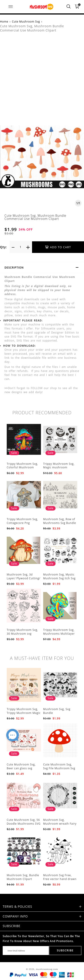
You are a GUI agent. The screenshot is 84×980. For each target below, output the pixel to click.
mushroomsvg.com (47, 969)
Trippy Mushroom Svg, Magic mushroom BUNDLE (59, 468)
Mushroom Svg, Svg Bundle (57, 711)
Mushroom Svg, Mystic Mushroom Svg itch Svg (59, 576)
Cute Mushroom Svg (26, 22)
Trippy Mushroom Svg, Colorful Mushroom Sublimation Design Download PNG (22, 469)
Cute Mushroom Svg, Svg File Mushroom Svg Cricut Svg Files (59, 768)
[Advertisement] (42, 81)
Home (4, 22)
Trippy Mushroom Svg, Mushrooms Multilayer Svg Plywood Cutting (59, 634)
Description (43, 268)
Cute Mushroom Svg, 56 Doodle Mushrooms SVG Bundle (24, 824)
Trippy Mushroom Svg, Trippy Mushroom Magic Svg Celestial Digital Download (24, 715)
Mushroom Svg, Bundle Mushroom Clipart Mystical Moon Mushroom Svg (23, 881)
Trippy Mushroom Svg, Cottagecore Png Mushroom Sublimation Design (23, 525)
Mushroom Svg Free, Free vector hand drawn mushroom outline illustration (60, 881)
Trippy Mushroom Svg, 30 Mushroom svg (22, 632)
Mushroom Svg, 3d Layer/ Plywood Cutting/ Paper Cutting (24, 578)
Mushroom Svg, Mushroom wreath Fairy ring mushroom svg (60, 824)
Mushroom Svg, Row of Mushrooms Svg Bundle (60, 521)
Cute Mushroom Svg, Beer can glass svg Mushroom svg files (21, 768)
